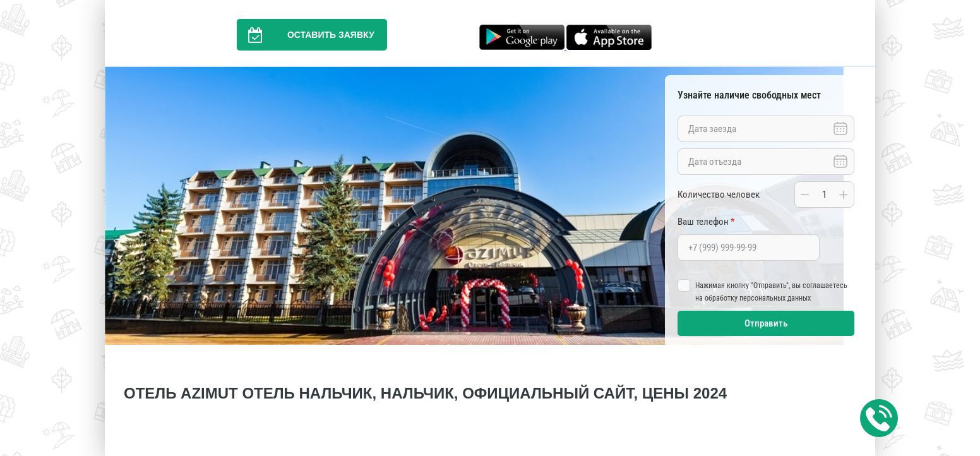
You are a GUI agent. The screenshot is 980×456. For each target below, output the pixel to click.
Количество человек (719, 195)
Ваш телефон (706, 222)
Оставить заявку (306, 35)
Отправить (766, 323)
